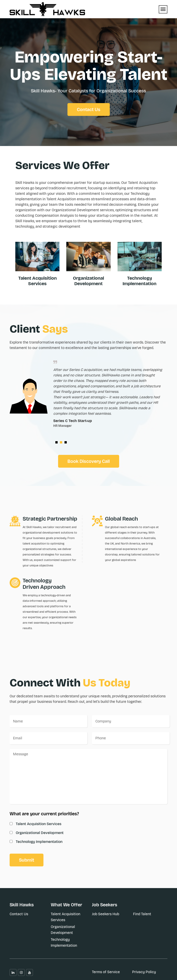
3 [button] (67, 443)
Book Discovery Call (89, 461)
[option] (88, 399)
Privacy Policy (144, 972)
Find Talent (142, 914)
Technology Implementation (139, 281)
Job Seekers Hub (106, 914)
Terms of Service (106, 972)
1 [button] (58, 443)
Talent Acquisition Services (38, 281)
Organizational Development (63, 930)
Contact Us (89, 109)
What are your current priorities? (44, 814)
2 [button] (62, 443)
